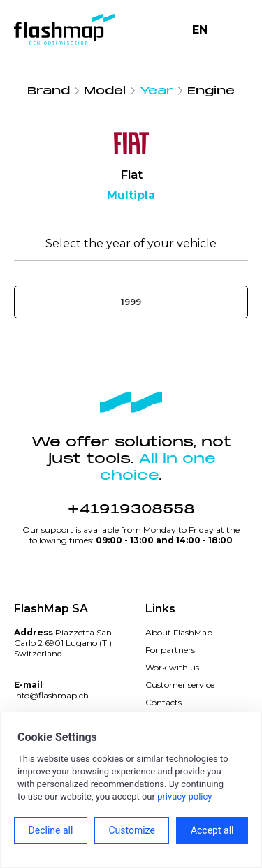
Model (105, 91)
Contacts (163, 702)
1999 (131, 302)
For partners (170, 650)
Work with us (172, 667)
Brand (49, 91)
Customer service (180, 685)
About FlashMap (179, 632)
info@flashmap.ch (51, 695)
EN (200, 30)
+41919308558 (131, 509)
